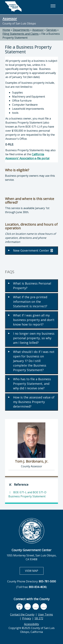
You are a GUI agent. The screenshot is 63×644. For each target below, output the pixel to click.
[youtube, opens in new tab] (27, 607)
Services (51, 30)
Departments (21, 30)
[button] (53, 6)
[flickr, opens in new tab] (36, 606)
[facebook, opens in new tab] (19, 607)
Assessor (10, 19)
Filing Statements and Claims (21, 34)
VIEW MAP (34, 571)
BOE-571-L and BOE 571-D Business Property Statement (27, 494)
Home (6, 30)
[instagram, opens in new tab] (44, 606)
